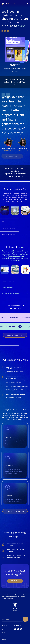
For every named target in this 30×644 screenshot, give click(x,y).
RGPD (3, 633)
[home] (9, 4)
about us (5, 626)
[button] (27, 4)
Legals (4, 643)
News (3, 636)
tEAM (3, 629)
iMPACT (4, 640)
